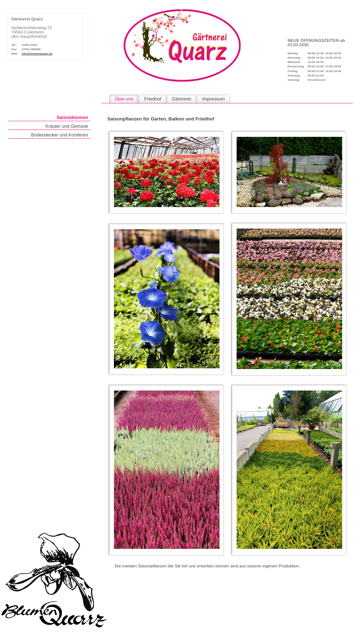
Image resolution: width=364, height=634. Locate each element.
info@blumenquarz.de (37, 54)
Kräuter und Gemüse (67, 126)
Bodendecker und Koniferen (60, 135)
